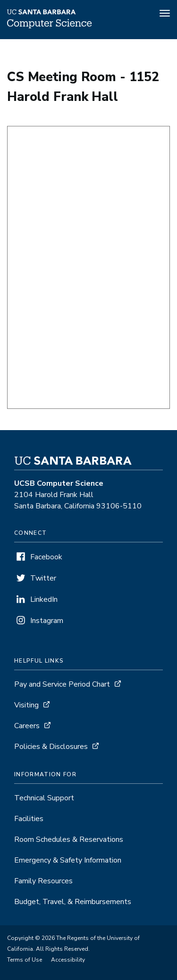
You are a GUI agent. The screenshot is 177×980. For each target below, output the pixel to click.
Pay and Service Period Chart (62, 684)
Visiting (26, 705)
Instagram (47, 621)
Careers (27, 726)
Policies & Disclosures (51, 747)
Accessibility (68, 960)
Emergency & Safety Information (68, 860)
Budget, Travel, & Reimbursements (73, 902)
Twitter (43, 578)
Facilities (29, 819)
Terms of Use (25, 960)
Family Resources (43, 881)
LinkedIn (44, 599)
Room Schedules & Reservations (69, 839)
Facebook (46, 557)
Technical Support (44, 798)
